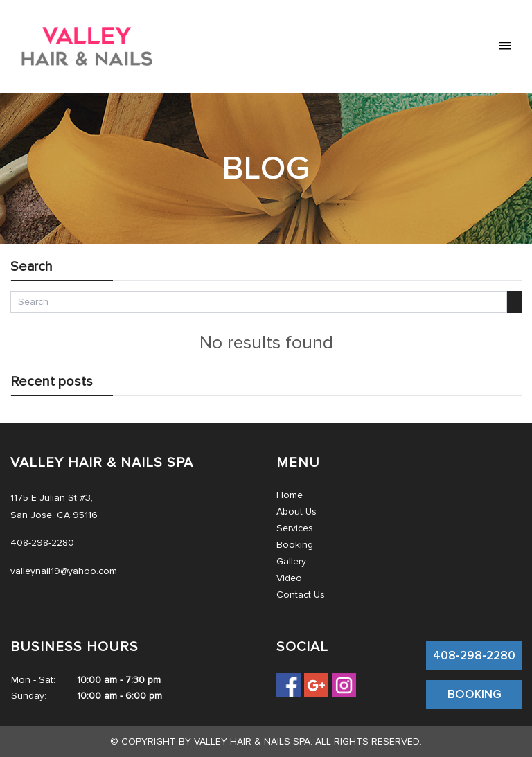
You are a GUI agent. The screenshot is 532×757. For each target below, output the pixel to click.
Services (295, 528)
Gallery (291, 561)
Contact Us (301, 595)
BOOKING (475, 694)
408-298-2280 (474, 656)
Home (290, 495)
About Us (296, 511)
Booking (295, 545)
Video (289, 578)
